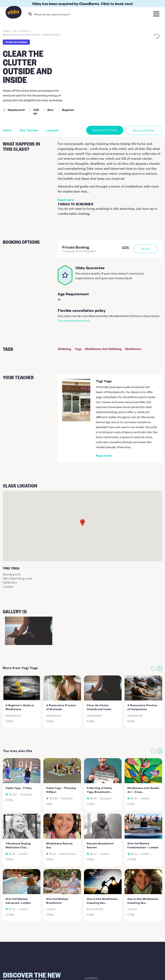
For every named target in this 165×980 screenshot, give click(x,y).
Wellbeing (64, 349)
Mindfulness (133, 349)
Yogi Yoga (104, 381)
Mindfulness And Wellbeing (103, 349)
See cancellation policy (74, 320)
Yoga (78, 349)
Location (52, 130)
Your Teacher (29, 130)
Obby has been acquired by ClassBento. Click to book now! (82, 3)
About (7, 130)
